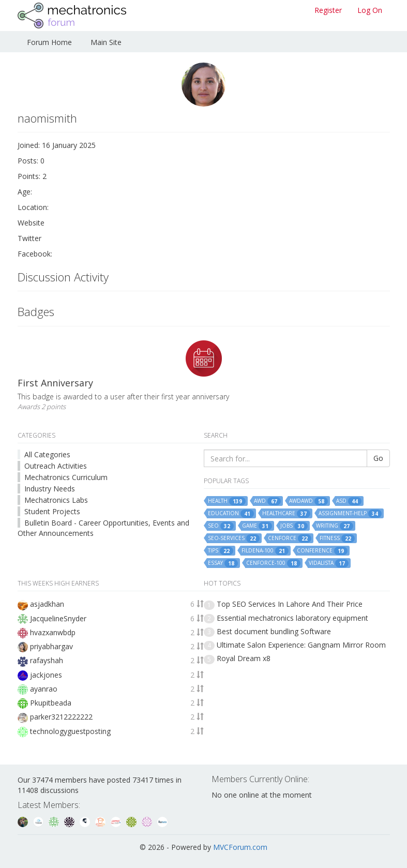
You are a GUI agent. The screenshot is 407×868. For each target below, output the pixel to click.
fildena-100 (265, 551)
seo (221, 526)
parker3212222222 (61, 717)
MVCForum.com (240, 847)
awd (267, 501)
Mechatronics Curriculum (66, 477)
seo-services (234, 538)
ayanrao (44, 689)
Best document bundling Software (274, 631)
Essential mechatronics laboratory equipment (292, 618)
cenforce (290, 538)
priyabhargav (51, 646)
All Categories (47, 454)
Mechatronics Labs (56, 500)
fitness (337, 538)
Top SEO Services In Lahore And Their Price (290, 604)
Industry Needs (50, 489)
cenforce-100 (273, 563)
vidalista (329, 563)
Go (378, 458)
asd (349, 501)
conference (322, 551)
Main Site (106, 42)
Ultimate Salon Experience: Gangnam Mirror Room (301, 645)
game (257, 526)
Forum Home (49, 42)
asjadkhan (47, 604)
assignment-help (350, 514)
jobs (294, 526)
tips (221, 551)
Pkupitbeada (51, 703)
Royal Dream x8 (244, 658)
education (231, 514)
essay (223, 563)
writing (335, 526)
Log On (370, 10)
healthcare (286, 514)
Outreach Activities (56, 466)
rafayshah (47, 660)
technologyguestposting (70, 731)
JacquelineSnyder (58, 618)
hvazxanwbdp (53, 632)
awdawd (308, 501)
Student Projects (52, 511)
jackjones (46, 675)
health (227, 501)
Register (328, 10)
